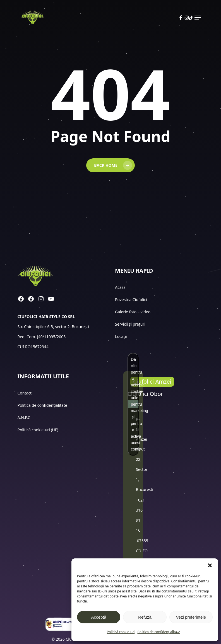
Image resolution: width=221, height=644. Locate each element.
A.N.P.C (24, 417)
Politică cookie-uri (121, 632)
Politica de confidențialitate (159, 632)
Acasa (120, 287)
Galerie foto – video (133, 312)
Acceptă (99, 617)
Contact (25, 393)
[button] (210, 565)
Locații (121, 336)
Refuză (145, 617)
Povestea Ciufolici (131, 300)
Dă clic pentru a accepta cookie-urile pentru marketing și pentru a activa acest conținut (135, 404)
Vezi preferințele (191, 617)
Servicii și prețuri (130, 324)
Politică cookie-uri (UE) (38, 430)
